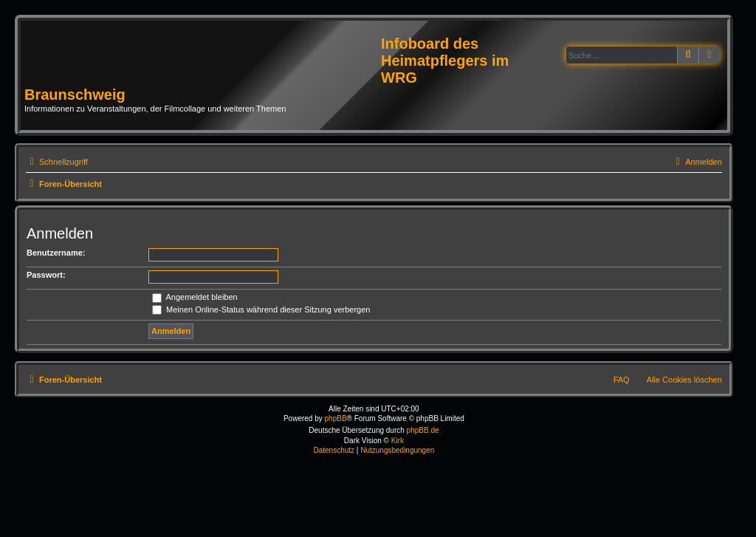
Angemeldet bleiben (195, 297)
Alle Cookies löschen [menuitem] (684, 380)
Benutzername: (56, 253)
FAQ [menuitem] (622, 380)
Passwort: (46, 275)
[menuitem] (697, 162)
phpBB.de (423, 430)
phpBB (336, 418)
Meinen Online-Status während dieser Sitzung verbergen (261, 309)
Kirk (398, 441)
